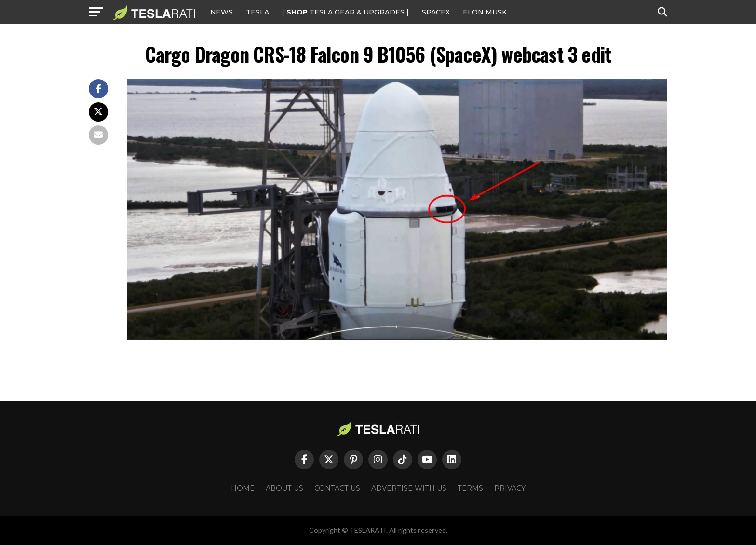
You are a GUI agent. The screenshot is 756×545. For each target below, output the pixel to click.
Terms (470, 488)
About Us (284, 488)
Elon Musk (485, 12)
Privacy (510, 488)
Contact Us (337, 488)
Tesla (257, 12)
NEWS (222, 12)
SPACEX (436, 12)
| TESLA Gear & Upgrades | (345, 12)
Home (243, 488)
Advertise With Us (409, 488)
